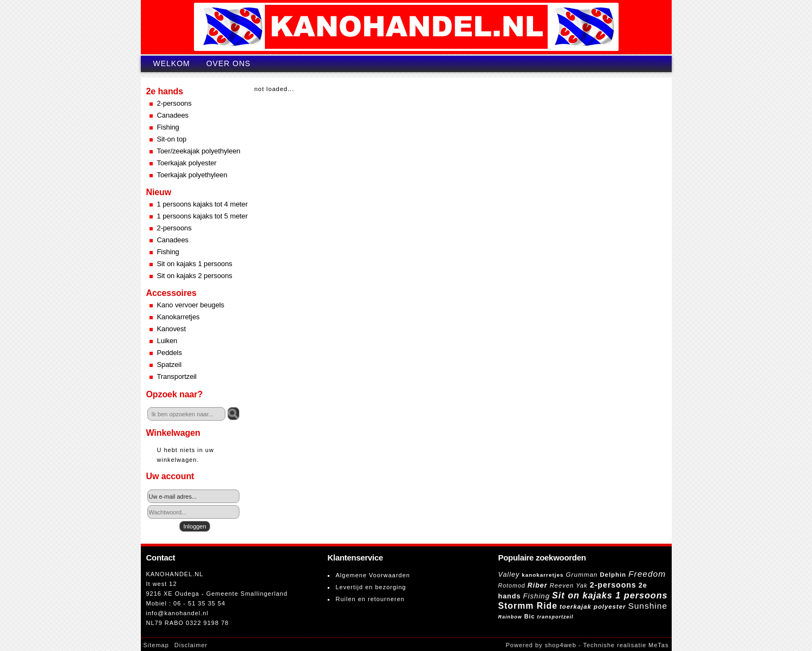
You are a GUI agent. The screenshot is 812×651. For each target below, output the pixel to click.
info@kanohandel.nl (177, 613)
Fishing (168, 127)
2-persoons (174, 103)
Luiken (167, 341)
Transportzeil (177, 376)
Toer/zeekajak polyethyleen (199, 151)
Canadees (173, 115)
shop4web (561, 645)
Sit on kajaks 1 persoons (195, 264)
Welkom (172, 63)
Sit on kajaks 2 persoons (195, 276)
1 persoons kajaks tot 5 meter (203, 216)
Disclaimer (191, 645)
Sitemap (156, 645)
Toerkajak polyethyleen (192, 175)
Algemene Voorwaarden (373, 575)
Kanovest (171, 329)
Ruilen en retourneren (370, 599)
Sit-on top (172, 139)
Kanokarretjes (178, 317)
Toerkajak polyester (187, 163)
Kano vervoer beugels (191, 305)
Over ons (229, 63)
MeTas (658, 645)
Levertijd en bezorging (371, 587)
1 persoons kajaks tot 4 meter (203, 204)
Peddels (170, 353)
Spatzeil (169, 365)
